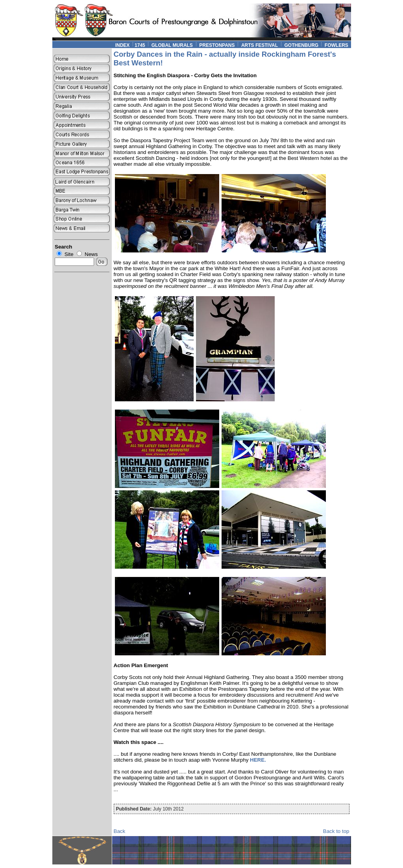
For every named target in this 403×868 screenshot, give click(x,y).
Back (120, 831)
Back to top (336, 831)
